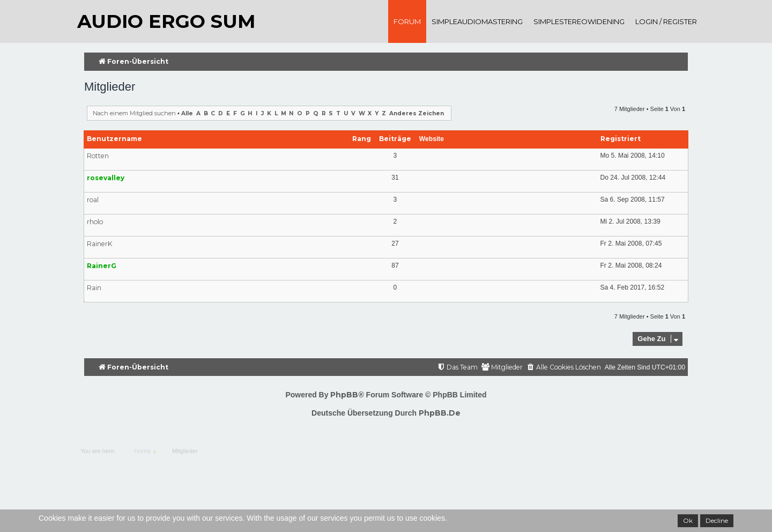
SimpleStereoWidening (579, 21)
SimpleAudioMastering (477, 21)
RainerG (102, 266)
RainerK (99, 244)
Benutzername (114, 139)
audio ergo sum (166, 21)
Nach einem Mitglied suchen (134, 113)
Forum (407, 21)
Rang (362, 139)
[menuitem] (564, 368)
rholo (95, 222)
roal (93, 200)
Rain (94, 288)
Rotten (98, 156)
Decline (717, 520)
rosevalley (106, 178)
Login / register (666, 21)
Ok (688, 520)
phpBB (344, 395)
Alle (187, 113)
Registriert (621, 139)
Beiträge (395, 139)
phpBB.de (440, 413)
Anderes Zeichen (417, 113)
